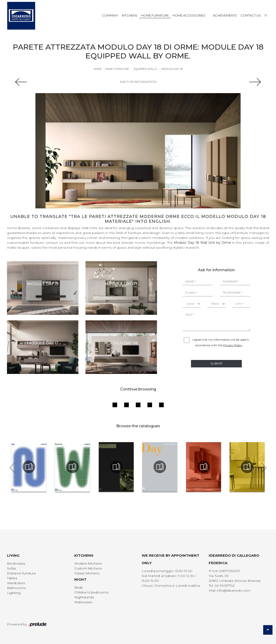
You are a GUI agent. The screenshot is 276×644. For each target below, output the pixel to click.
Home (98, 69)
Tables (12, 578)
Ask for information (138, 82)
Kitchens (130, 15)
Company (110, 15)
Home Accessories (189, 15)
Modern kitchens (88, 563)
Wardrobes (16, 583)
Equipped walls (145, 69)
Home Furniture (155, 15)
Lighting (14, 593)
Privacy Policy (233, 345)
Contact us (251, 15)
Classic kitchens (87, 573)
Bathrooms (16, 588)
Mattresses (83, 602)
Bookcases (16, 563)
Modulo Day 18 (172, 69)
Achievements (225, 15)
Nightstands (84, 597)
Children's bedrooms (91, 592)
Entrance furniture (21, 573)
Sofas (11, 568)
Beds (78, 587)
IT (266, 15)
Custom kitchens (88, 568)
